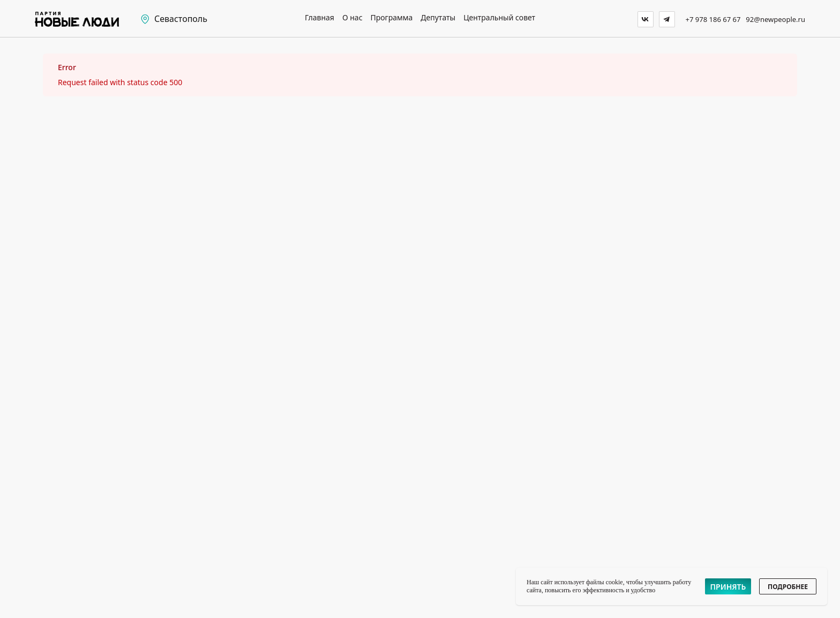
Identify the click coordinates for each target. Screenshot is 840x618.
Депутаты (438, 18)
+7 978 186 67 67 (713, 19)
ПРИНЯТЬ (728, 587)
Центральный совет (499, 18)
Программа (392, 18)
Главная (320, 18)
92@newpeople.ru (775, 19)
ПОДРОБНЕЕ (788, 587)
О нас (352, 18)
